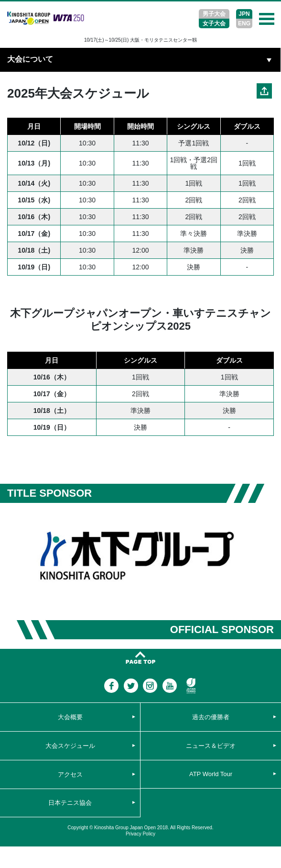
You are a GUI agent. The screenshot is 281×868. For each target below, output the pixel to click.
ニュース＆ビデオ (211, 746)
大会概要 (70, 717)
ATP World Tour (211, 774)
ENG (244, 23)
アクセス (70, 774)
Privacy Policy (140, 834)
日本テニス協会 (70, 803)
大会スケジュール (70, 746)
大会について (30, 59)
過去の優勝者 (211, 717)
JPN (244, 14)
